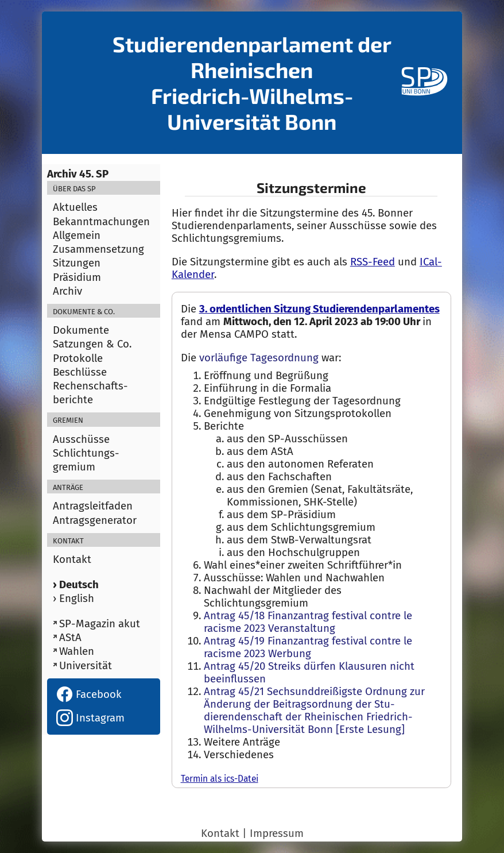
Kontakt (72, 559)
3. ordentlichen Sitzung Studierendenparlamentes (319, 309)
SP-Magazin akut (100, 624)
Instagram (90, 718)
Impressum (277, 833)
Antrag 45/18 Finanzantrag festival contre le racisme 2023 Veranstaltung (308, 622)
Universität (86, 666)
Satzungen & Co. (92, 344)
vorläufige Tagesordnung (259, 358)
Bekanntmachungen (101, 222)
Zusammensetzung (98, 249)
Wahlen (77, 651)
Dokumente (81, 330)
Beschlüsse (80, 372)
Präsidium (77, 277)
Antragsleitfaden (93, 506)
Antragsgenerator (95, 520)
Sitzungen (77, 263)
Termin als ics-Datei (220, 779)
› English (73, 599)
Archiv (67, 291)
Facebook (89, 694)
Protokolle (78, 358)
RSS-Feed (373, 262)
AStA (70, 638)
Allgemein (77, 236)
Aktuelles (75, 207)
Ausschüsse (81, 439)
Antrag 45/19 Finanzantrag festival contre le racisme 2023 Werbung (308, 647)
